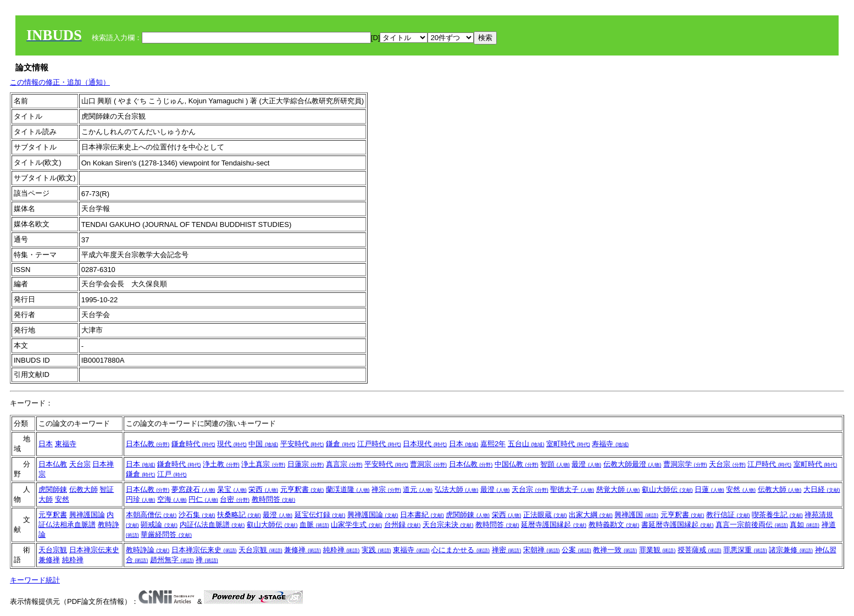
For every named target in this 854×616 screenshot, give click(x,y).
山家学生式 (356, 525)
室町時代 (568, 444)
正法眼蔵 (545, 515)
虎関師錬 (53, 489)
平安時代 (302, 444)
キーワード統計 (35, 580)
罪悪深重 (745, 550)
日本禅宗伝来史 (94, 550)
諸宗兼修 (791, 550)
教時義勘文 (614, 525)
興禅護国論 (87, 515)
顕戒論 (159, 525)
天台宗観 (53, 550)
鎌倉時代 (193, 444)
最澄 (586, 464)
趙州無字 (172, 560)
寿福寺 (610, 444)
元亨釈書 (302, 489)
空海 (172, 499)
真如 (805, 525)
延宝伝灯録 (320, 515)
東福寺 (66, 444)
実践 (376, 550)
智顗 (555, 464)
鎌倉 (341, 444)
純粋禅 (73, 560)
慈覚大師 (618, 489)
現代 (232, 444)
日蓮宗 (306, 464)
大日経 (822, 489)
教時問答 (274, 499)
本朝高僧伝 (151, 515)
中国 (263, 444)
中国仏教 (517, 464)
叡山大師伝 (667, 489)
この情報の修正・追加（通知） (60, 82)
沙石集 (197, 515)
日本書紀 (422, 515)
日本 (46, 444)
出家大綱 (591, 515)
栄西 (263, 489)
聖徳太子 (572, 489)
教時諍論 (148, 550)
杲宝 (232, 489)
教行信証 (728, 515)
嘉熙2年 (493, 444)
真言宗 (344, 464)
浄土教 (221, 464)
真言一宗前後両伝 (752, 525)
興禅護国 (636, 515)
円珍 (141, 499)
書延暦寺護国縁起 (678, 525)
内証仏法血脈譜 (212, 525)
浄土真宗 (263, 464)
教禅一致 (615, 550)
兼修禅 (49, 560)
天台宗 (80, 464)
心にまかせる (461, 550)
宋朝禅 (542, 550)
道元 (418, 489)
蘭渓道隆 (348, 489)
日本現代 (425, 444)
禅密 (507, 550)
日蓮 (709, 489)
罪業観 (658, 550)
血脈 (314, 525)
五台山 (526, 444)
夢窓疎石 (193, 489)
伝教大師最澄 (633, 464)
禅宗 (386, 489)
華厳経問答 (166, 534)
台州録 (403, 525)
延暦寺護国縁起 (554, 525)
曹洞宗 (428, 464)
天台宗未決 (448, 525)
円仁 (203, 499)
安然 (62, 499)
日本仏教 (148, 444)
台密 (235, 499)
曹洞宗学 (685, 464)
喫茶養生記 (777, 515)
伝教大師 (84, 489)
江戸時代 (379, 444)
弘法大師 (457, 489)
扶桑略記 (239, 515)
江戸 (172, 474)
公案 (576, 550)
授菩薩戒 (700, 550)
